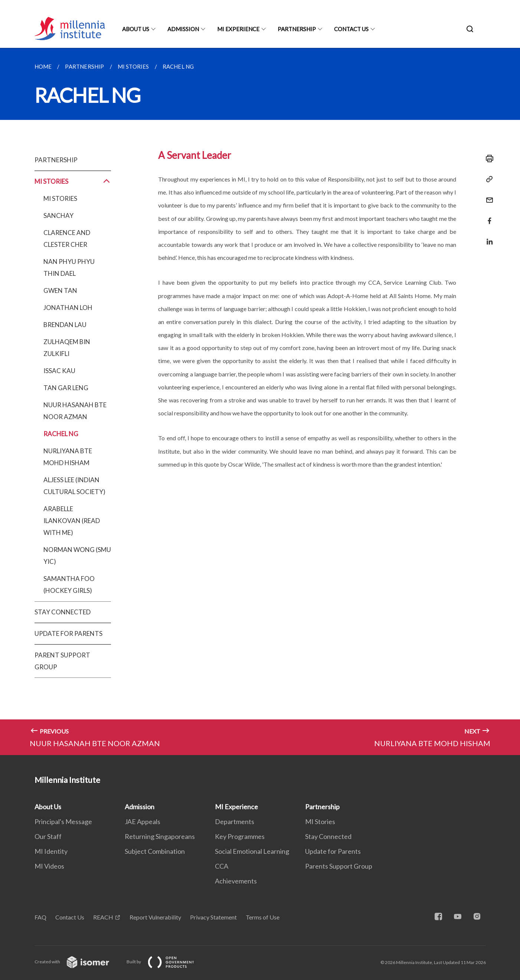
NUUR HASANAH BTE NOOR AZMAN (75, 411)
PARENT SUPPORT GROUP (62, 661)
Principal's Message (63, 821)
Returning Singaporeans (160, 836)
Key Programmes (240, 836)
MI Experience (238, 29)
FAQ (40, 917)
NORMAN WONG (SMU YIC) (77, 556)
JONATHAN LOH (68, 308)
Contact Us (351, 29)
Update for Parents (333, 851)
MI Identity (51, 851)
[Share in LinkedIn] (487, 237)
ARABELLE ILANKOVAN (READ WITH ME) (72, 521)
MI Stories (320, 821)
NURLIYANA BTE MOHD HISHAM (68, 457)
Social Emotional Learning (252, 851)
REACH (103, 917)
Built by (166, 962)
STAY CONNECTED (63, 612)
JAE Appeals (143, 821)
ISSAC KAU (59, 371)
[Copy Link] (487, 179)
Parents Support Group (339, 866)
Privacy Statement (213, 917)
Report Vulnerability (155, 917)
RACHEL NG (61, 434)
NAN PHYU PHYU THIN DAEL (69, 267)
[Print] (487, 159)
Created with (78, 962)
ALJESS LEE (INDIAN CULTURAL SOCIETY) (74, 486)
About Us (136, 29)
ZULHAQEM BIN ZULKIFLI (67, 348)
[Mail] (487, 195)
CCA (222, 866)
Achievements (236, 881)
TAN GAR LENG (66, 388)
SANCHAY (58, 215)
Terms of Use (263, 917)
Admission (183, 29)
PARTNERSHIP (56, 160)
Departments (235, 821)
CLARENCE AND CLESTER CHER (67, 239)
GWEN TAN (60, 290)
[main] (260, 401)
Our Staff (48, 836)
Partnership (297, 29)
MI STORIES (73, 182)
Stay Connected (328, 836)
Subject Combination (155, 851)
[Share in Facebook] (487, 216)
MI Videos (49, 866)
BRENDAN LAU (65, 325)
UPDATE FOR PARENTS (68, 633)
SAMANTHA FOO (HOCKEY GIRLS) (69, 584)
